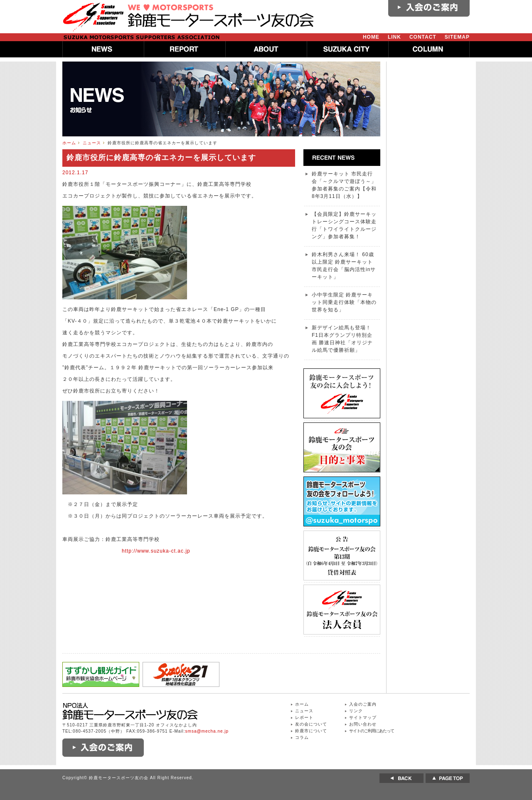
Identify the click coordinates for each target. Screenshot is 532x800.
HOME (371, 37)
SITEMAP (457, 37)
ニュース (92, 143)
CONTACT (423, 37)
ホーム (69, 143)
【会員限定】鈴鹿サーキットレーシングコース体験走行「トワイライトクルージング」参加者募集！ (344, 225)
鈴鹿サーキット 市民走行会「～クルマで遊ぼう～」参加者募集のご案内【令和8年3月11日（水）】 (344, 185)
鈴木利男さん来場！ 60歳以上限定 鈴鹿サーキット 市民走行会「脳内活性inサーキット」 (344, 266)
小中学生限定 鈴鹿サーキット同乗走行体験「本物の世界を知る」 (344, 302)
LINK (394, 37)
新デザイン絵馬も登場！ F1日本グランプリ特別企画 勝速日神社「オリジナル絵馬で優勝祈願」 (342, 339)
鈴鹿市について (311, 731)
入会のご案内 (363, 704)
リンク (356, 711)
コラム (302, 737)
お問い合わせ (363, 724)
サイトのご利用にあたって (372, 731)
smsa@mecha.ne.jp (207, 731)
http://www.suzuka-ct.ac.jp (156, 551)
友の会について (311, 724)
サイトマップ (363, 717)
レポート (304, 717)
